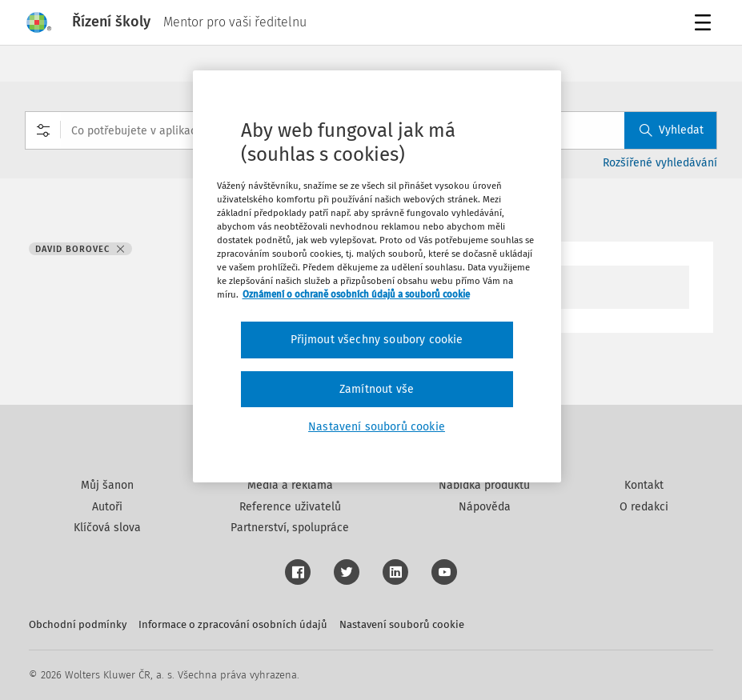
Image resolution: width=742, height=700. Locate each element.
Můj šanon (107, 485)
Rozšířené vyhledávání (660, 163)
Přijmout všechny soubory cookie (377, 340)
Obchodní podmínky (78, 624)
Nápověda (485, 507)
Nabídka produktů (484, 485)
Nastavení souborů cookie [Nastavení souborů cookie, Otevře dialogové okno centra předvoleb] (377, 427)
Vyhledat (672, 130)
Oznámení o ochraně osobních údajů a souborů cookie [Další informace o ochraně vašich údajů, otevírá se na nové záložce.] (356, 294)
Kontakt (644, 485)
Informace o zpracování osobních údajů (233, 624)
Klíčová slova (107, 528)
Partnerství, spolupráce (290, 528)
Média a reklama (290, 485)
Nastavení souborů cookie (402, 624)
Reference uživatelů (290, 507)
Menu (706, 24)
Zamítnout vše (377, 389)
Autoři (107, 507)
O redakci (644, 507)
